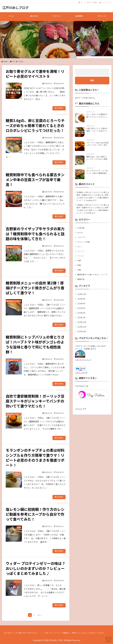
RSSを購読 (93, 2)
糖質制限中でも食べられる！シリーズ (92, 274)
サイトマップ (105, 2)
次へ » (40, 615)
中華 (79, 260)
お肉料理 (81, 228)
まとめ (80, 233)
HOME (4, 61)
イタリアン (82, 237)
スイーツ (81, 251)
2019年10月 (82, 331)
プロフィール (102, 17)
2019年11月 (82, 327)
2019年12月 (82, 322)
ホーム (82, 2)
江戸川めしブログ (15, 7)
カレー (80, 247)
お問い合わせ (34, 17)
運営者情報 (79, 17)
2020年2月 (81, 313)
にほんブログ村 (81, 372)
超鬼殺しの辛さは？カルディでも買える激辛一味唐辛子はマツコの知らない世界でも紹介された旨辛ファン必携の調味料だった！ (93, 196)
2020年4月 (81, 303)
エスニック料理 (83, 242)
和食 (79, 265)
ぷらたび (79, 409)
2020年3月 (81, 308)
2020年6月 (81, 299)
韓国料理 (81, 279)
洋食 (79, 270)
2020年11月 (82, 294)
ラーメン (81, 256)
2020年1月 (81, 317)
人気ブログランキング (83, 360)
